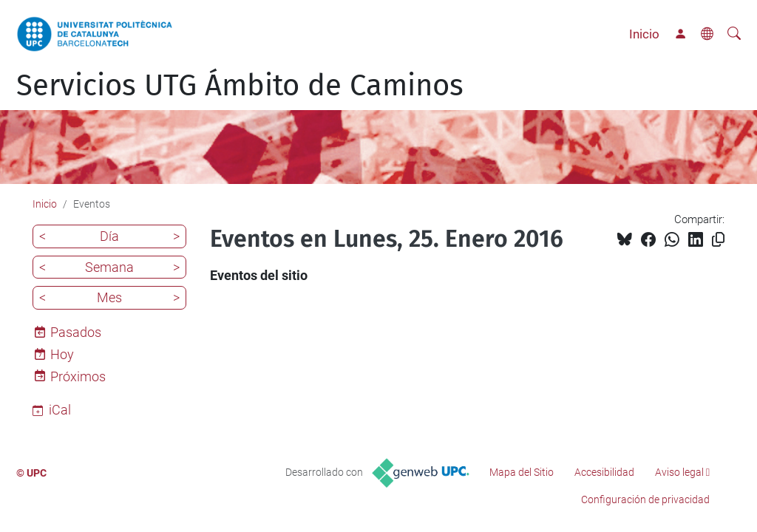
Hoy (62, 354)
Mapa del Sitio (522, 472)
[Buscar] (734, 34)
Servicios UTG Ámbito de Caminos (240, 86)
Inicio (644, 34)
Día (109, 236)
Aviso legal (679, 472)
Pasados (76, 332)
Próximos (78, 376)
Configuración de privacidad (645, 499)
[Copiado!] (718, 240)
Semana (109, 267)
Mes (109, 297)
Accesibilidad (604, 472)
